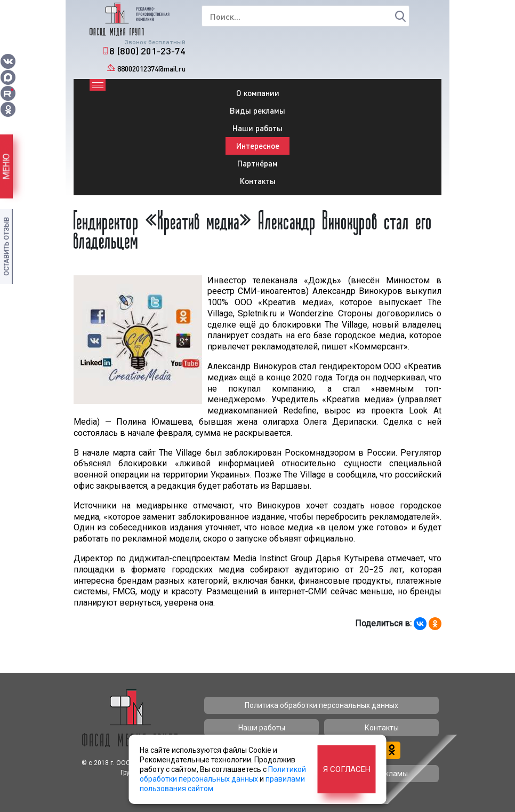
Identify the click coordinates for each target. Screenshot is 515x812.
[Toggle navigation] (98, 85)
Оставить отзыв (6, 246)
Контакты (258, 181)
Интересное (258, 146)
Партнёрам (257, 163)
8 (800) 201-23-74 (147, 51)
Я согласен (347, 769)
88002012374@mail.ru (151, 69)
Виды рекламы (257, 110)
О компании (258, 93)
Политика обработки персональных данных (321, 705)
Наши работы (257, 128)
